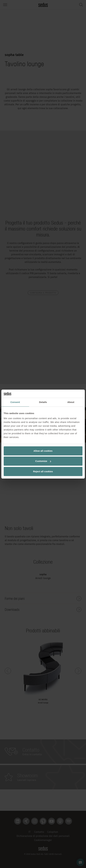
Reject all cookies (43, 471)
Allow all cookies (43, 451)
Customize (43, 461)
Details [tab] (43, 402)
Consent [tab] (15, 402)
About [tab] (71, 402)
